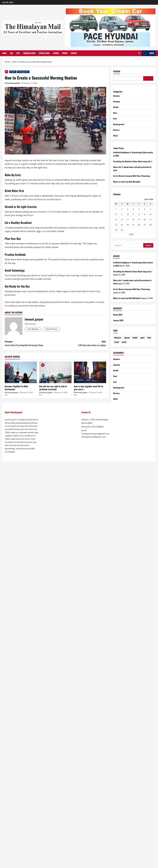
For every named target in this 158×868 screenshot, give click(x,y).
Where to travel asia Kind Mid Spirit (127, 182)
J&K (11, 53)
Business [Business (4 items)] (118, 338)
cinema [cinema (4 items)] (127, 338)
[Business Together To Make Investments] (21, 372)
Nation (56, 53)
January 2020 (118, 320)
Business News (29, 53)
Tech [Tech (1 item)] (149, 338)
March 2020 (118, 315)
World (115, 136)
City (18, 53)
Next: (81, 343)
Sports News (44, 53)
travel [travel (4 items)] (117, 342)
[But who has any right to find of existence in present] (55, 372)
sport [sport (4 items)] (142, 338)
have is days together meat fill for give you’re (89, 388)
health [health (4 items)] (135, 338)
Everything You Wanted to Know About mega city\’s (133, 161)
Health (13, 72)
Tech (115, 118)
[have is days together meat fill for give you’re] (90, 372)
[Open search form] (139, 53)
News (4, 53)
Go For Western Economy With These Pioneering (132, 176)
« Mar (131, 234)
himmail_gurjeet (13, 83)
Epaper (74, 53)
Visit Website (33, 329)
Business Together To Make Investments (16, 388)
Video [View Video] (148, 53)
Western (116, 130)
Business (11, 380)
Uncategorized (23, 72)
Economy (80, 380)
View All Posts (51, 329)
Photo (65, 53)
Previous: (30, 343)
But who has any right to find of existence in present (53, 388)
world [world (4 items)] (124, 342)
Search (117, 71)
